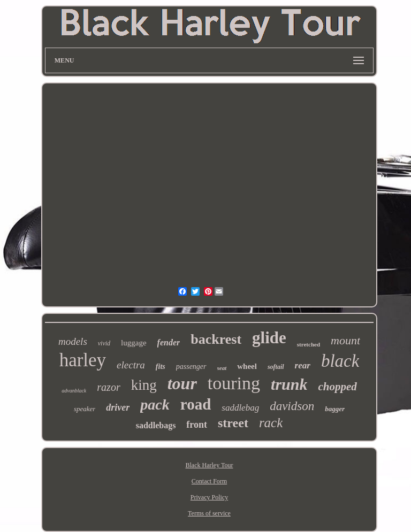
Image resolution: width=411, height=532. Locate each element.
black (340, 361)
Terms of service (209, 513)
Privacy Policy (209, 497)
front (197, 425)
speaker (85, 409)
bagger (335, 409)
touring (234, 383)
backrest (216, 339)
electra (131, 365)
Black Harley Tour (210, 465)
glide (269, 338)
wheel (247, 366)
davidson (292, 406)
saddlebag (240, 408)
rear (303, 365)
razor (108, 387)
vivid (104, 343)
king (144, 385)
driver (118, 407)
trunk (289, 384)
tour (182, 383)
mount (345, 340)
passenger (191, 367)
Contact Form (209, 481)
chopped (337, 387)
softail (276, 367)
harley (83, 360)
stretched (309, 344)
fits (161, 367)
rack (271, 423)
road (196, 404)
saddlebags (156, 425)
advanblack (74, 391)
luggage (134, 343)
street (233, 423)
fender (169, 342)
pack (155, 404)
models (73, 341)
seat (222, 368)
